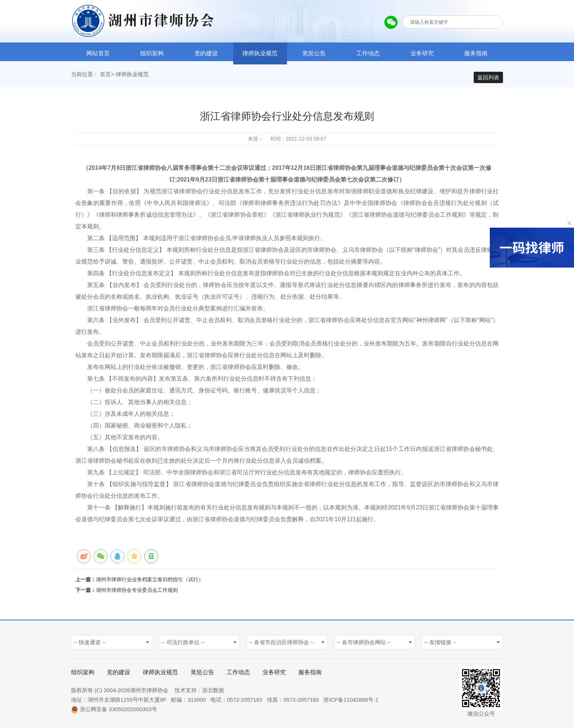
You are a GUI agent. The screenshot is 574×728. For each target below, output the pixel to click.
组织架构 (152, 53)
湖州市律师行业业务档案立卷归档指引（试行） (150, 583)
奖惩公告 (314, 53)
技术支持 (186, 693)
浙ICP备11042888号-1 (351, 703)
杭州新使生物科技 (250, 693)
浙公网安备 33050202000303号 (114, 712)
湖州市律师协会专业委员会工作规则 (137, 593)
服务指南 (476, 53)
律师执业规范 (260, 53)
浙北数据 (213, 693)
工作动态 (368, 53)
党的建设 (206, 53)
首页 (105, 77)
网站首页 (98, 53)
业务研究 (422, 53)
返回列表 (488, 77)
